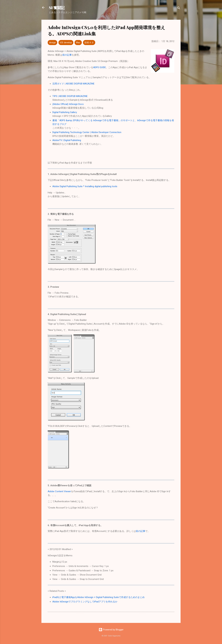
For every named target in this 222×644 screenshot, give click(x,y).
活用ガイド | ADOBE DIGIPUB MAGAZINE (73, 84)
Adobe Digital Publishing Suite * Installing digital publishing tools (85, 186)
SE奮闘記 (57, 8)
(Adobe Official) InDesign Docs (68, 104)
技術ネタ (89, 43)
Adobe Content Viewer (59, 491)
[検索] (179, 9)
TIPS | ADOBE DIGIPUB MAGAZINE (70, 96)
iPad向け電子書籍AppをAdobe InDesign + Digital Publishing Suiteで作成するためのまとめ (98, 597)
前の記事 (67, 55)
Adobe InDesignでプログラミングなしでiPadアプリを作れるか (85, 602)
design (52, 43)
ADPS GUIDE (100, 67)
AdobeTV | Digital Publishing (67, 140)
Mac (78, 43)
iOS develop (66, 43)
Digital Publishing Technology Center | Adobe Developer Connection (87, 132)
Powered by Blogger (111, 630)
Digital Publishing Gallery (65, 112)
